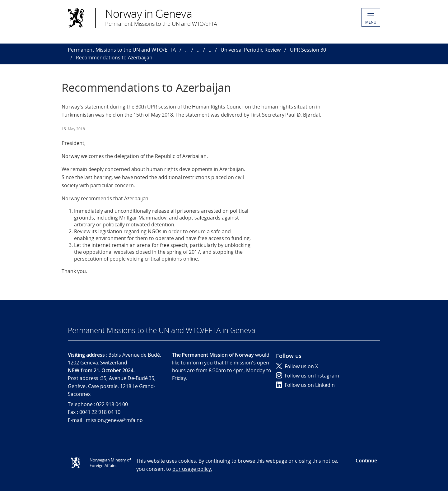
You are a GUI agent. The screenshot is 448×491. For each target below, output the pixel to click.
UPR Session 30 (308, 50)
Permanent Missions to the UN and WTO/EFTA (122, 50)
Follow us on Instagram (308, 376)
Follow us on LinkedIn (305, 385)
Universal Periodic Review (251, 50)
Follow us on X (297, 366)
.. (186, 50)
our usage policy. (192, 469)
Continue (366, 461)
